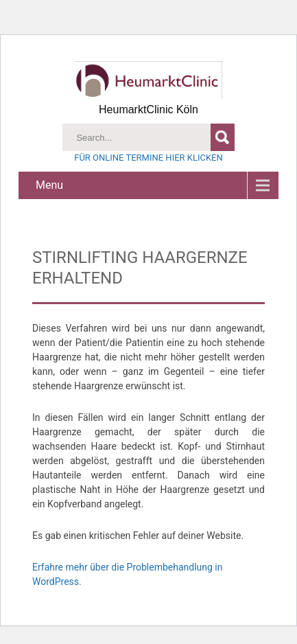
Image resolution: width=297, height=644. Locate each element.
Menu (49, 185)
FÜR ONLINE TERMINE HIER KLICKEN (148, 158)
